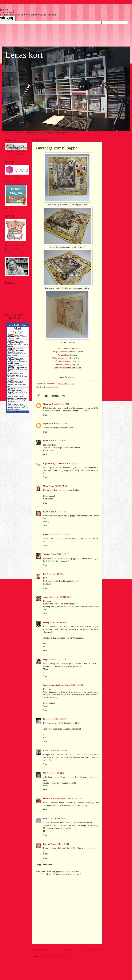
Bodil (45, 512)
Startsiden (68, 950)
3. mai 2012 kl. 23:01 (59, 623)
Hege (45, 719)
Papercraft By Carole (52, 463)
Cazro (46, 750)
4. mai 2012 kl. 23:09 (57, 659)
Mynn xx (47, 404)
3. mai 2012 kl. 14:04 (57, 512)
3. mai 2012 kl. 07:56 (58, 486)
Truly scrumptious (61, 358)
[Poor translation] (11, 18)
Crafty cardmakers (64, 361)
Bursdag (48, 387)
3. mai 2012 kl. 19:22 (60, 554)
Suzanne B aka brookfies (54, 799)
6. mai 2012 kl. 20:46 (57, 819)
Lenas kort (24, 55)
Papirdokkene (64, 355)
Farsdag (55, 387)
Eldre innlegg (95, 950)
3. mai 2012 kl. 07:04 (57, 441)
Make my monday (64, 364)
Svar (45, 415)
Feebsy (46, 623)
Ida (45, 574)
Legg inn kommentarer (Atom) (55, 956)
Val (45, 773)
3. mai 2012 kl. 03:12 (61, 424)
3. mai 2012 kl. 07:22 (71, 463)
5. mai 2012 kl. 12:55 (57, 719)
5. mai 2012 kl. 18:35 (58, 750)
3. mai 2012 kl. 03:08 (61, 404)
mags (45, 659)
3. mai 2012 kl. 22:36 (63, 597)
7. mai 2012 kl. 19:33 (60, 844)
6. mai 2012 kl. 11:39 (74, 799)
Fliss (45, 819)
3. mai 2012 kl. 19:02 (60, 535)
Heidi (45, 441)
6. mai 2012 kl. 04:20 (56, 773)
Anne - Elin (48, 597)
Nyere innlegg (40, 950)
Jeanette (47, 554)
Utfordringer (10, 208)
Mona (46, 486)
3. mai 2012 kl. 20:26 (56, 574)
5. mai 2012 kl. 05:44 (74, 685)
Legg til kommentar (46, 864)
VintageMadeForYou (16, 154)
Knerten (47, 844)
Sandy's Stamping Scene (54, 685)
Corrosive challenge (63, 368)
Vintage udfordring (60, 352)
